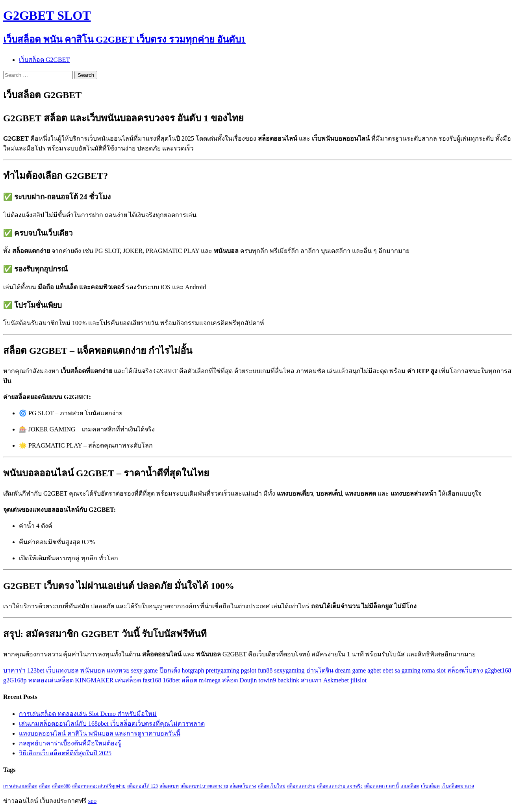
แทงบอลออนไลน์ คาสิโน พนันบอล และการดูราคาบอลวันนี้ (100, 733)
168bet (171, 680)
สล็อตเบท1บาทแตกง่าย (204, 786)
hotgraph (193, 670)
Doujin (248, 680)
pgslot (249, 670)
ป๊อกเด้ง (170, 670)
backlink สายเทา (300, 680)
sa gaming (407, 670)
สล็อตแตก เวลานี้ (382, 786)
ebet (388, 670)
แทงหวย (118, 670)
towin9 (267, 680)
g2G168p (15, 680)
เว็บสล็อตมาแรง (458, 786)
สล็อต (189, 680)
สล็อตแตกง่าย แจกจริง (340, 786)
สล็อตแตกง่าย (301, 786)
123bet (36, 670)
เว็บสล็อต (430, 786)
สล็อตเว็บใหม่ (272, 786)
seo (92, 801)
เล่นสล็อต (128, 680)
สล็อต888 (61, 786)
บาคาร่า (14, 670)
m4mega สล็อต (218, 680)
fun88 (265, 670)
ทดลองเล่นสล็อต (51, 680)
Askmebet (336, 680)
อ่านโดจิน (320, 670)
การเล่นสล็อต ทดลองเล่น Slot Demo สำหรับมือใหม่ (88, 714)
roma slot (434, 670)
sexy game (144, 670)
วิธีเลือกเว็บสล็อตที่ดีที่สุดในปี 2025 (65, 753)
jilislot (358, 680)
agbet (374, 670)
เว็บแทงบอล (62, 670)
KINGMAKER (94, 680)
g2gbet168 (498, 670)
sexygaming (289, 670)
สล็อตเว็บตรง (465, 670)
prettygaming (222, 670)
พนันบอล (93, 670)
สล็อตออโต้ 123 (143, 786)
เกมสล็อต (410, 786)
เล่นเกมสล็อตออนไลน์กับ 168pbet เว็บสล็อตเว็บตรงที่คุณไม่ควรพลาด (112, 724)
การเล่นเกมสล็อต (20, 786)
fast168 (152, 680)
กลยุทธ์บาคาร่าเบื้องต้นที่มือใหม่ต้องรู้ (70, 743)
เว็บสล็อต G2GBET (44, 60)
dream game (351, 670)
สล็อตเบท (169, 786)
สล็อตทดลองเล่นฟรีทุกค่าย (99, 786)
